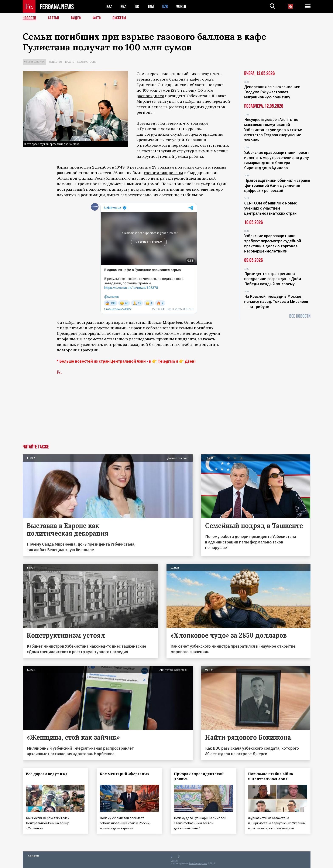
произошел (80, 167)
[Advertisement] (166, 413)
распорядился (150, 96)
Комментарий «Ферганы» (125, 774)
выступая (167, 101)
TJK (137, 6)
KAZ (109, 6)
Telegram (166, 361)
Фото (97, 18)
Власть (70, 62)
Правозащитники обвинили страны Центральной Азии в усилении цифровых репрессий (277, 185)
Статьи (54, 18)
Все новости (300, 316)
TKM (151, 6)
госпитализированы (163, 173)
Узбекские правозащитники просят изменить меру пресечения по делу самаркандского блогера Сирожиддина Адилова (277, 160)
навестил (138, 322)
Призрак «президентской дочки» (199, 776)
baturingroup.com (198, 863)
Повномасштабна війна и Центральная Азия (271, 776)
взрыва (143, 79)
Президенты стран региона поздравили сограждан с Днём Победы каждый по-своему (273, 279)
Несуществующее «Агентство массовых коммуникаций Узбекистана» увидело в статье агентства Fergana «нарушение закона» (273, 130)
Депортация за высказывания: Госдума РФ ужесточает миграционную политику (272, 92)
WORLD (181, 6)
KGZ (123, 6)
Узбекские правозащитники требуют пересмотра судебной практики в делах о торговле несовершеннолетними (273, 243)
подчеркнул (170, 123)
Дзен (190, 361)
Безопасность (86, 62)
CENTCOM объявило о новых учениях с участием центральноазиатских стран (270, 208)
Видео (76, 18)
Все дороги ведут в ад (47, 774)
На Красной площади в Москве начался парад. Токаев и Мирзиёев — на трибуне (276, 301)
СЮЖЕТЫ (119, 18)
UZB (165, 6)
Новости (30, 18)
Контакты (33, 856)
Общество (56, 62)
